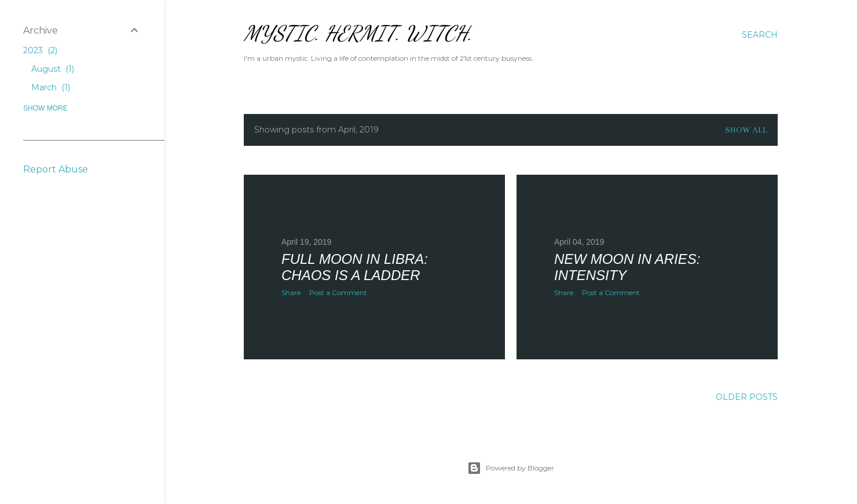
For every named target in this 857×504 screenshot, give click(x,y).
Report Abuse (56, 169)
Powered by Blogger (511, 468)
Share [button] (291, 293)
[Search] (760, 35)
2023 (40, 50)
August (53, 69)
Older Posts (747, 397)
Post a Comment (338, 293)
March (51, 87)
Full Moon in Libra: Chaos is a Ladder (355, 267)
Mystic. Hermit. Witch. (358, 33)
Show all (746, 130)
